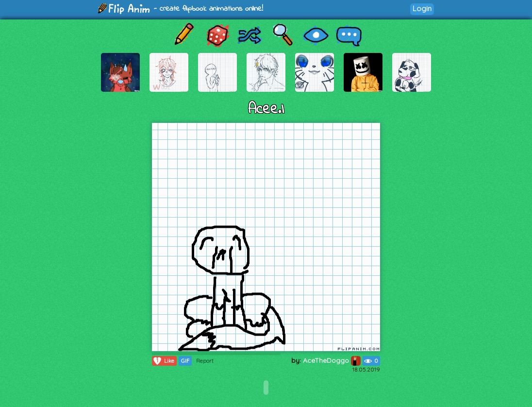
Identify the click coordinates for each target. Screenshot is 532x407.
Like (163, 361)
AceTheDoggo (332, 360)
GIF (185, 361)
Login (422, 8)
